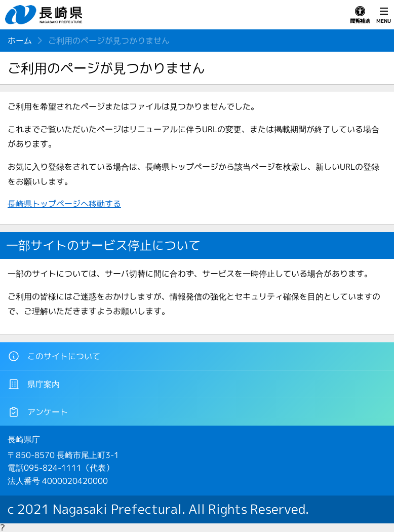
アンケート (38, 412)
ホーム (20, 41)
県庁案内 (34, 384)
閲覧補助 (360, 15)
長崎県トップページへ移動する (64, 204)
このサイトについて (54, 356)
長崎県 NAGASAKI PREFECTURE (45, 15)
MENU (384, 15)
